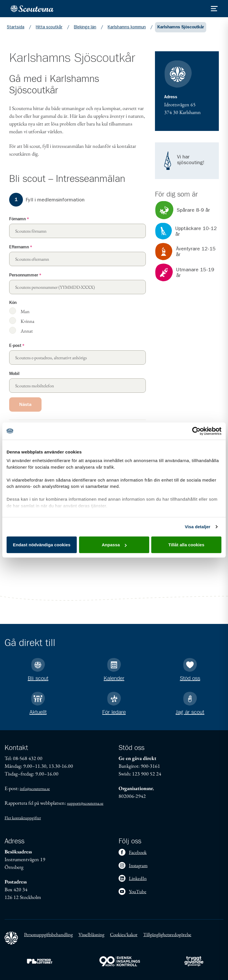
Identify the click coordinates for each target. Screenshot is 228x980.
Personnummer (25, 275)
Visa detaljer (197, 527)
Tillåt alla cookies (186, 545)
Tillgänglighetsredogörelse (167, 934)
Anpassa (114, 545)
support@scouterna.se (85, 803)
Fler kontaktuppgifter (23, 818)
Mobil (14, 374)
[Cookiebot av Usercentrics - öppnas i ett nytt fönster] (196, 431)
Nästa (25, 404)
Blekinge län (85, 27)
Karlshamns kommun (127, 27)
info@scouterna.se (35, 788)
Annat (27, 331)
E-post (17, 346)
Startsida (16, 27)
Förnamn (19, 219)
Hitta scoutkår (49, 27)
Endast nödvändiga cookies (42, 545)
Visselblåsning (91, 934)
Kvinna (27, 321)
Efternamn (21, 247)
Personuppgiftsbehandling (48, 934)
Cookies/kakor (124, 934)
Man (25, 311)
